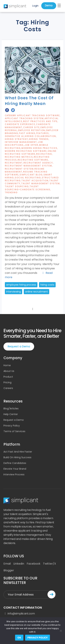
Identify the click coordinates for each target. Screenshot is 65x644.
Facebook (34, 564)
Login (35, 6)
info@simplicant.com (19, 614)
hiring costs (47, 285)
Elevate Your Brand (15, 469)
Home (7, 365)
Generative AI (14, 136)
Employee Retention (32, 130)
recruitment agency (38, 163)
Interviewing (14, 292)
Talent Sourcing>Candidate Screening (28, 188)
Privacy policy (38, 638)
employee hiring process (21, 285)
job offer (31, 145)
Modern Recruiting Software (26, 151)
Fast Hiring (27, 133)
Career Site (31, 127)
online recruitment (36, 292)
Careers (8, 388)
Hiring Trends (39, 139)
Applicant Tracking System (24, 118)
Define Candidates (15, 463)
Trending (11, 192)
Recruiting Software (33, 160)
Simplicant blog (31, 175)
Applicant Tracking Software (38, 115)
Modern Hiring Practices (39, 148)
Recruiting (44, 154)
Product (8, 377)
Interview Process (14, 474)
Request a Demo (19, 346)
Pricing (7, 382)
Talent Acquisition (35, 181)
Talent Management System (41, 183)
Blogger (9, 570)
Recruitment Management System (28, 166)
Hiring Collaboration (40, 136)
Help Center (11, 414)
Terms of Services (14, 431)
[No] (61, 631)
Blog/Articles (11, 408)
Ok (19, 638)
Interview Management (21, 142)
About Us (9, 371)
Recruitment (14, 163)
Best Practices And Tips (40, 121)
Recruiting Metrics (19, 157)
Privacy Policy (12, 426)
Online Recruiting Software (31, 152)
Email (7, 564)
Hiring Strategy (16, 139)
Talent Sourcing (17, 186)
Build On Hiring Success (17, 457)
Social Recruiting (28, 178)
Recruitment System (19, 169)
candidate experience (20, 124)
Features (43, 133)
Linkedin (19, 564)
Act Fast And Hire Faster (18, 452)
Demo (49, 5)
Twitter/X (49, 564)
